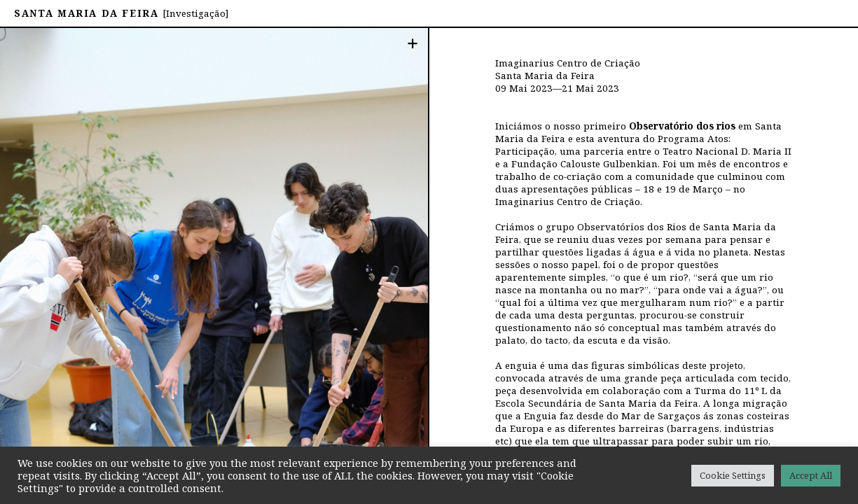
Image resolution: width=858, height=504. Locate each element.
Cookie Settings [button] (733, 475)
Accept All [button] (811, 475)
